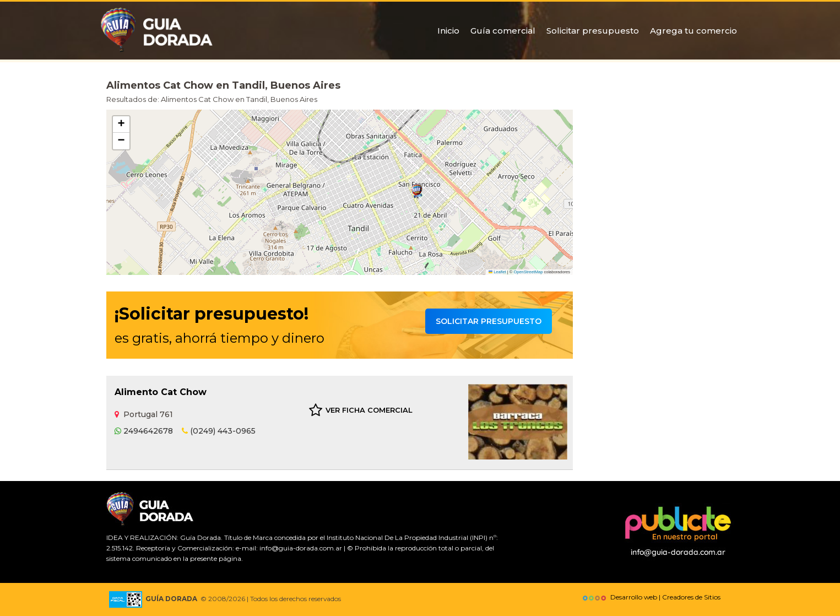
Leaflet (497, 272)
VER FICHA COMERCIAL (361, 410)
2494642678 (144, 431)
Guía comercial (503, 31)
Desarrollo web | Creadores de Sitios (650, 597)
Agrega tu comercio (693, 31)
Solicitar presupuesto (593, 31)
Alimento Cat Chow (161, 392)
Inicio (448, 31)
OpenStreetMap (528, 272)
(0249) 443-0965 (219, 431)
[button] (417, 191)
